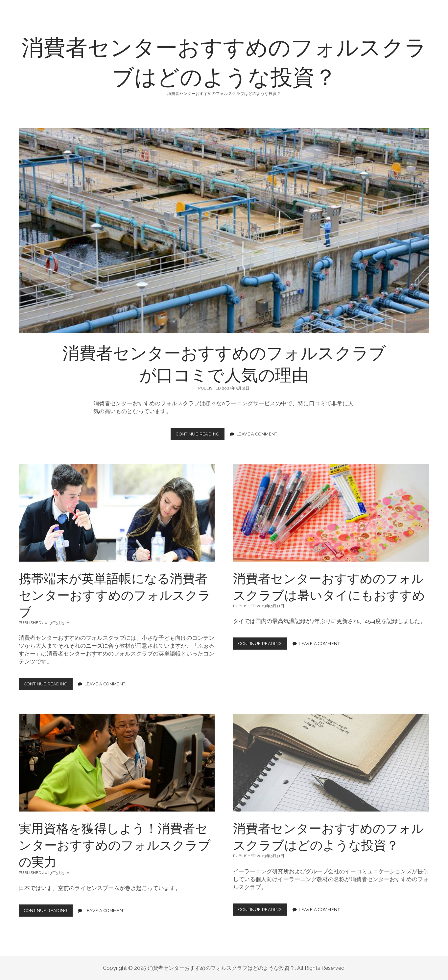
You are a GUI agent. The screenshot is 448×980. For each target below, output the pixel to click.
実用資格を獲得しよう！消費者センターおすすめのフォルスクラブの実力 (117, 763)
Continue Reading (200, 435)
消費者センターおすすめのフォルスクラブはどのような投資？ (224, 61)
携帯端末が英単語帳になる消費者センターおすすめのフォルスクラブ (117, 513)
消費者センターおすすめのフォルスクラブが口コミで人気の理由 (224, 231)
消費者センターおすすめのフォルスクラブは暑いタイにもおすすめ (331, 513)
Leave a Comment (257, 434)
